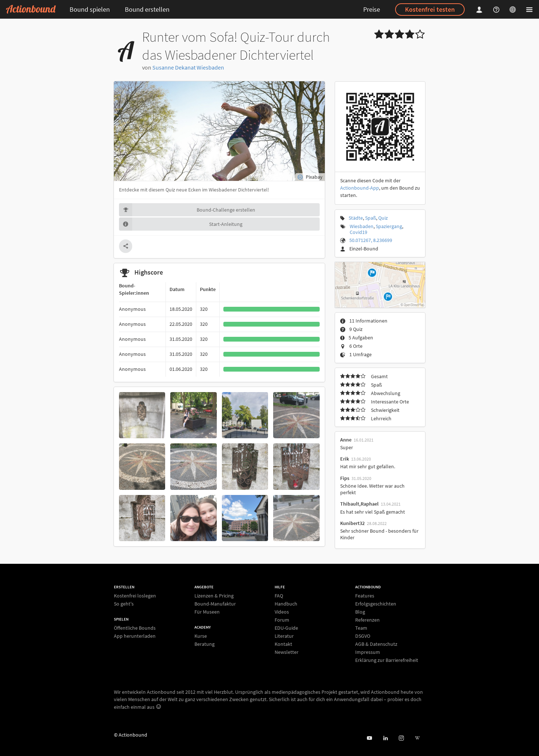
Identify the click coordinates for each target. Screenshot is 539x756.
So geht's (124, 604)
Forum (282, 620)
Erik (345, 459)
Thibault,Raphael (359, 504)
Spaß (371, 218)
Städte (356, 218)
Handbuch (286, 604)
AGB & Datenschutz (376, 644)
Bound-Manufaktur (215, 604)
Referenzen (367, 620)
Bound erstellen (147, 9)
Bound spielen (90, 9)
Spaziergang (389, 226)
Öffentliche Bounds (135, 628)
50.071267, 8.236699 (371, 240)
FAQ (279, 596)
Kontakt (283, 644)
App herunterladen (135, 636)
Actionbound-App (360, 188)
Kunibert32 (352, 523)
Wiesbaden (362, 226)
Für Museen (207, 612)
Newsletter (287, 652)
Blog (360, 612)
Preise (372, 9)
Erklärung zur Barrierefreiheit (387, 660)
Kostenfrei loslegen (135, 596)
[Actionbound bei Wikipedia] (417, 738)
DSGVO (363, 636)
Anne (346, 440)
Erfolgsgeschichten (376, 604)
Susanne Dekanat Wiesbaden (188, 67)
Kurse (201, 636)
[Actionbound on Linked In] (385, 738)
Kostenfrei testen (430, 9)
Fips (345, 478)
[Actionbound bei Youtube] (369, 738)
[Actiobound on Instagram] (401, 738)
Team (361, 628)
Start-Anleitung (181, 224)
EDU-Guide (286, 628)
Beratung (205, 644)
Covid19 (358, 232)
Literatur (284, 636)
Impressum (368, 652)
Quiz (383, 218)
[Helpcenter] (497, 9)
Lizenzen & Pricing (214, 596)
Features (365, 596)
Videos (282, 612)
